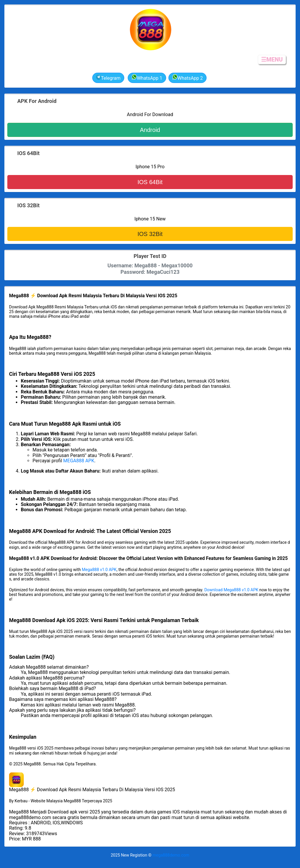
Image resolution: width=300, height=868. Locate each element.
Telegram (108, 77)
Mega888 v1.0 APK (99, 570)
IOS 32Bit (150, 234)
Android (150, 130)
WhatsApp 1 (147, 77)
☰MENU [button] (272, 60)
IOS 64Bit (150, 182)
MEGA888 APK (79, 461)
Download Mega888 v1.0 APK (231, 590)
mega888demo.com (171, 855)
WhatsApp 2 (188, 77)
